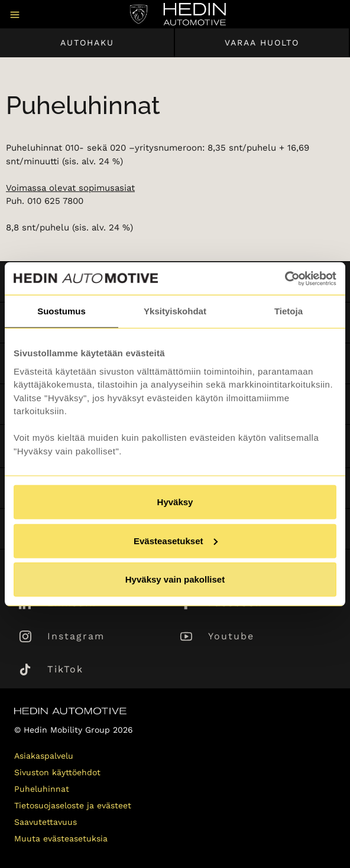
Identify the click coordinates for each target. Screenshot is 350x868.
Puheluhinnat (42, 789)
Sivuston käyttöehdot (57, 772)
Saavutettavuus (46, 822)
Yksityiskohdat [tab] (175, 311)
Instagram (76, 636)
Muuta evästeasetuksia (61, 838)
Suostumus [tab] (61, 311)
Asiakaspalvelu (44, 756)
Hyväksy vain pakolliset (175, 579)
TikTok (65, 669)
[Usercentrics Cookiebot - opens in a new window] (285, 278)
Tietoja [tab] (289, 311)
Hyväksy (175, 502)
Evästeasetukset (176, 540)
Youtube (231, 636)
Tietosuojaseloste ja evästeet (73, 805)
